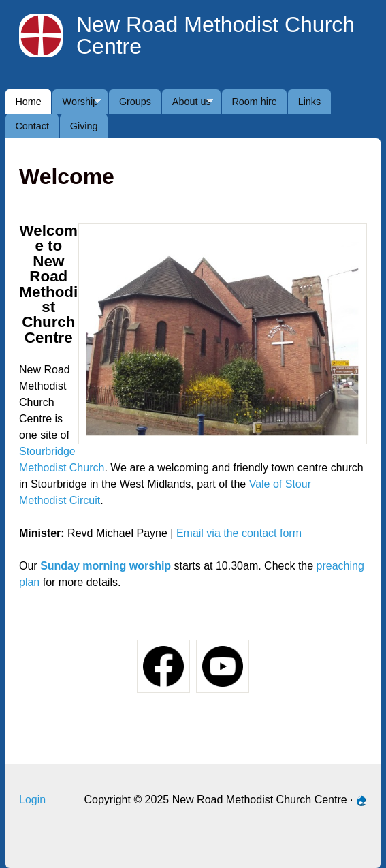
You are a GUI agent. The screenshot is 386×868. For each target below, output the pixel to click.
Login (32, 800)
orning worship (132, 566)
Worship (77, 105)
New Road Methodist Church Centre (215, 35)
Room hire (254, 102)
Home (28, 102)
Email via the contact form (239, 533)
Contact (32, 126)
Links (310, 102)
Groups (135, 102)
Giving (84, 126)
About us (188, 105)
